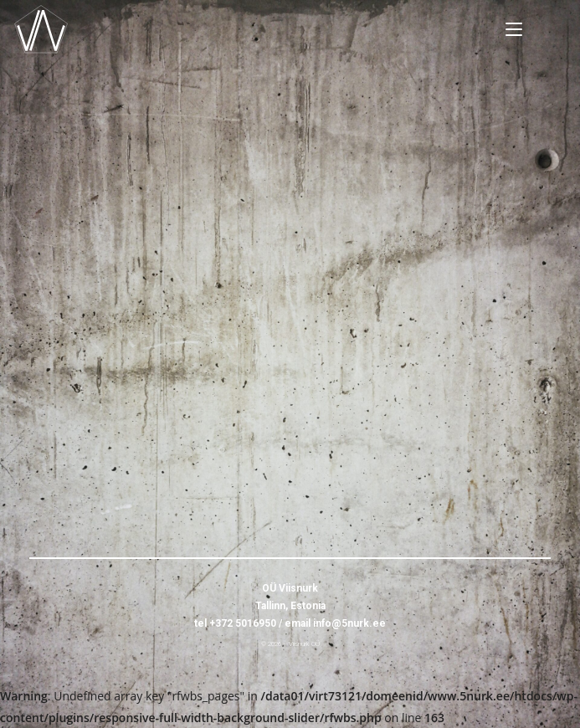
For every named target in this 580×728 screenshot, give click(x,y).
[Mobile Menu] (514, 29)
